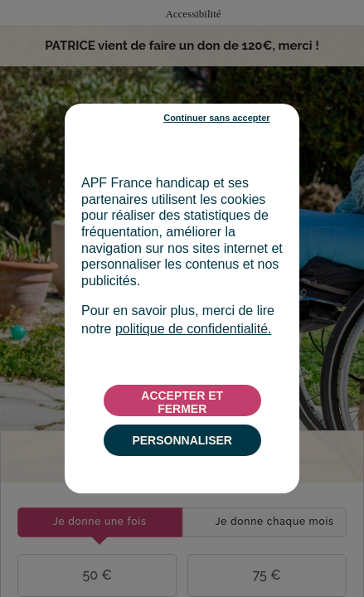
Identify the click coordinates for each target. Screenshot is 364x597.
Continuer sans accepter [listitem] (216, 118)
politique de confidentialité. (194, 329)
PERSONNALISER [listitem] (182, 440)
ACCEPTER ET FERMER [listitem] (182, 402)
